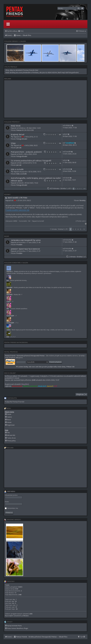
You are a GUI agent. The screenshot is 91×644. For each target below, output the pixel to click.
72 (60, 163)
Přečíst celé (81, 221)
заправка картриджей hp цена (26, 240)
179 (60, 143)
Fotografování (22, 139)
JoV (66, 134)
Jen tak (19, 148)
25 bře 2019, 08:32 (24, 200)
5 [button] (81, 189)
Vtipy (13, 143)
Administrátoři (17, 386)
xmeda (68, 169)
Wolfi (21, 154)
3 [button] (77, 189)
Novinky (83, 200)
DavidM (68, 152)
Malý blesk (16, 126)
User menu (10, 491)
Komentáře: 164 (25, 221)
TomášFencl (70, 143)
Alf (23, 137)
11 (60, 152)
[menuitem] (21, 31)
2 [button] (76, 189)
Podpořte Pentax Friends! (15, 402)
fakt (20, 163)
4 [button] (79, 189)
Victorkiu (22, 242)
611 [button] (85, 189)
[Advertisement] (45, 99)
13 (60, 181)
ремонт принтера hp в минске (25, 249)
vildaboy (22, 128)
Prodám (19, 245)
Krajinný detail (18, 134)
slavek (21, 183)
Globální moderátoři (30, 386)
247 (60, 135)
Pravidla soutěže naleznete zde (17, 210)
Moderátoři (42, 386)
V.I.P (55, 386)
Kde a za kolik (17, 169)
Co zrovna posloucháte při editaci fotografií (31, 161)
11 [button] (84, 229)
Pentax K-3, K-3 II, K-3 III (25, 130)
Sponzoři (50, 386)
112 (60, 169)
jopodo (24, 172)
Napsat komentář (38, 221)
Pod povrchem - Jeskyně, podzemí (26, 152)
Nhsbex (26, 616)
